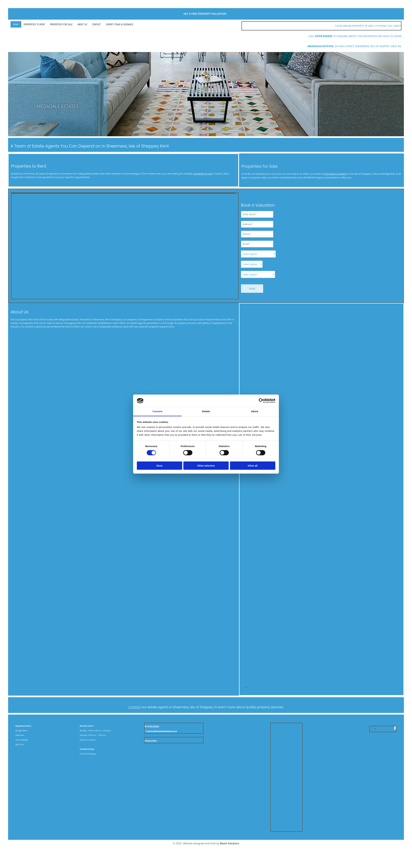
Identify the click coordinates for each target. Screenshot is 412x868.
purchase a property (335, 174)
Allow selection (206, 466)
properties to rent (203, 174)
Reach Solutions (229, 843)
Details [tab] (206, 411)
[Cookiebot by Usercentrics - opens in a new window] (261, 401)
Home (16, 24)
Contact (97, 24)
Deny (159, 466)
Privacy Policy (151, 741)
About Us (82, 24)
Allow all (253, 466)
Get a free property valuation (206, 14)
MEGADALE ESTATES (57, 106)
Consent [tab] (157, 411)
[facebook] (395, 728)
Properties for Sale (61, 24)
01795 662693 (153, 726)
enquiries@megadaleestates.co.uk (162, 731)
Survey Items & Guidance (120, 24)
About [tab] (255, 411)
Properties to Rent (34, 24)
